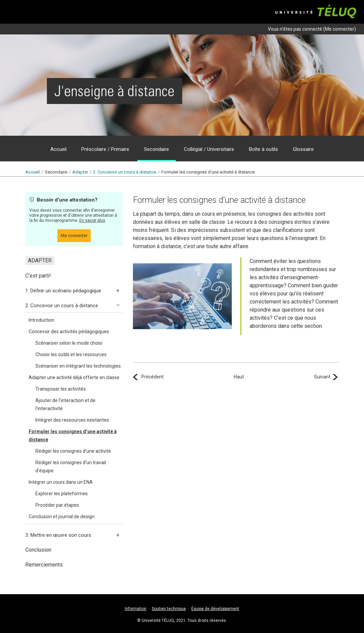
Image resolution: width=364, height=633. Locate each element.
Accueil (33, 172)
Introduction (41, 320)
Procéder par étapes (57, 505)
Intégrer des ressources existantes (72, 420)
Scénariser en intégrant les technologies (78, 366)
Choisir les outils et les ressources (71, 354)
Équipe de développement (215, 609)
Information (136, 609)
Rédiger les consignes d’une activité (73, 451)
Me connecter (340, 29)
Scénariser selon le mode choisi (69, 343)
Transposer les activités (61, 389)
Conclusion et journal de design (62, 517)
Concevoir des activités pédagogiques (69, 332)
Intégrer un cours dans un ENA (61, 482)
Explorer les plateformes (62, 494)
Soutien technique (169, 609)
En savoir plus (92, 220)
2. (125, 172)
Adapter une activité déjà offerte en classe (74, 377)
